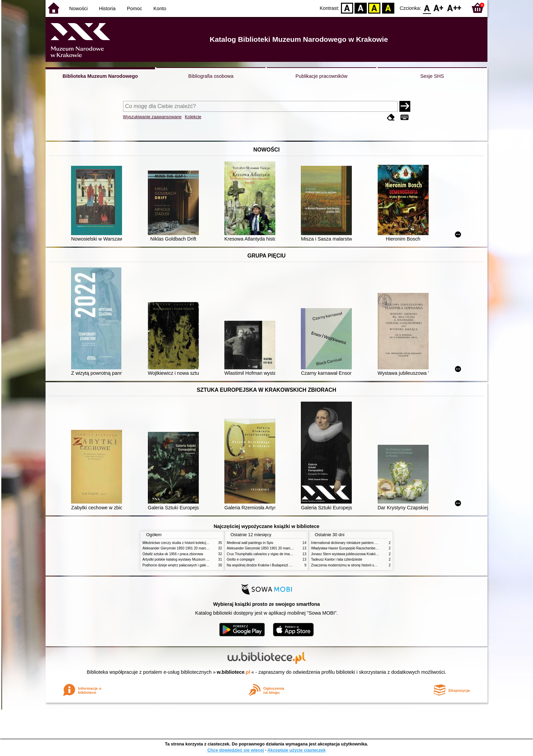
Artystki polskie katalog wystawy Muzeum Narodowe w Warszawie (193, 559)
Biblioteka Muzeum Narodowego (100, 76)
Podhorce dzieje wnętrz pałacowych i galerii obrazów (183, 565)
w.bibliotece (234, 672)
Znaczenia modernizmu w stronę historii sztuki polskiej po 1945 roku (363, 565)
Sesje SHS (432, 76)
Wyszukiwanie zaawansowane (152, 117)
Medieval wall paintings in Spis (250, 543)
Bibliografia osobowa (211, 76)
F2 (454, 8)
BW (361, 8)
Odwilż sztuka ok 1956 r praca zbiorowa (173, 554)
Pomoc (134, 8)
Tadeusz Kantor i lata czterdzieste (337, 559)
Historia (107, 8)
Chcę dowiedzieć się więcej (236, 750)
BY (388, 8)
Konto (160, 8)
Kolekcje (193, 117)
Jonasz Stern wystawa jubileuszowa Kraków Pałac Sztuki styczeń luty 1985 (368, 554)
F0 (427, 8)
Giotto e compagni (241, 559)
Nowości (79, 8)
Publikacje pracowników (321, 76)
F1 (439, 8)
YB (374, 8)
